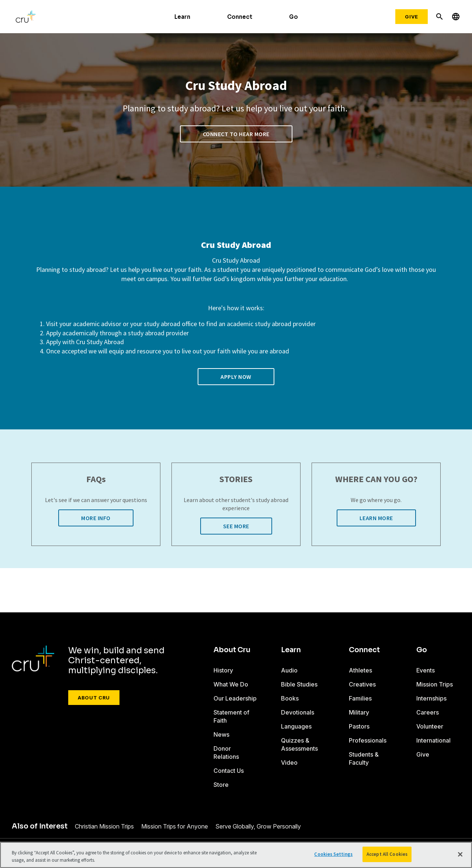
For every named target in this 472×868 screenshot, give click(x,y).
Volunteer (430, 726)
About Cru (94, 698)
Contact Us (229, 771)
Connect (240, 17)
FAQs (96, 479)
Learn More (376, 518)
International (433, 740)
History (223, 670)
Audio (289, 670)
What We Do (231, 684)
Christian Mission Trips (104, 826)
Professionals (368, 740)
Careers (428, 712)
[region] (236, 855)
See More (236, 526)
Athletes (360, 670)
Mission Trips (435, 684)
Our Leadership (235, 698)
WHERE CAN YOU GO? (376, 479)
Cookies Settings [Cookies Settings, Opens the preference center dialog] (333, 854)
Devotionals (298, 712)
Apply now (236, 377)
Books (290, 698)
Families (360, 698)
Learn (182, 17)
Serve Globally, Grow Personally (258, 826)
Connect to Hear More (236, 134)
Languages (296, 726)
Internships (431, 698)
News (221, 734)
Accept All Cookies (387, 854)
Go (294, 17)
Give (412, 17)
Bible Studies (299, 684)
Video (289, 762)
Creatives (362, 684)
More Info (96, 518)
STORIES (236, 479)
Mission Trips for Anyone (175, 826)
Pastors (359, 726)
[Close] (460, 854)
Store (221, 785)
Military (359, 712)
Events (426, 670)
